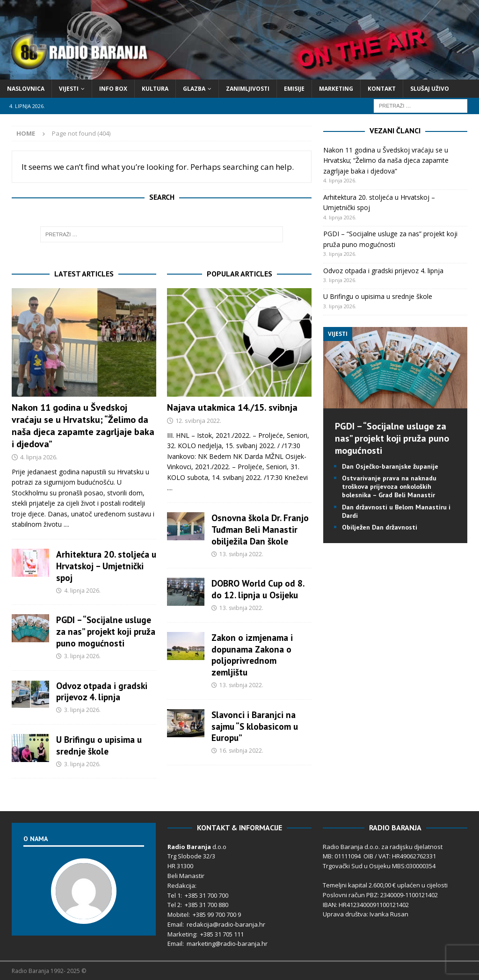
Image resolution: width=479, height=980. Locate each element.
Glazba (194, 89)
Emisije (294, 89)
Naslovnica (26, 89)
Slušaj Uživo (430, 89)
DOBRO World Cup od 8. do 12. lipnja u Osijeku (258, 589)
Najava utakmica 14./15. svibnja (232, 407)
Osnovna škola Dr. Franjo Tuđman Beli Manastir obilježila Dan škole (260, 529)
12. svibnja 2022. (198, 421)
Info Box (113, 89)
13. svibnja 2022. (241, 554)
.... (66, 524)
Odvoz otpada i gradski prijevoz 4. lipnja (102, 691)
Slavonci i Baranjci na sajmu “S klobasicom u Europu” (255, 726)
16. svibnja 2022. (241, 751)
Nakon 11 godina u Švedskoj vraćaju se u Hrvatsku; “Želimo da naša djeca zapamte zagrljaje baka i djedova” (83, 426)
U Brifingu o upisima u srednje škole (99, 745)
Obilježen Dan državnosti (380, 527)
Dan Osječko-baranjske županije (390, 466)
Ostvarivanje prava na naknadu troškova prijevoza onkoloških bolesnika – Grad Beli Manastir (389, 486)
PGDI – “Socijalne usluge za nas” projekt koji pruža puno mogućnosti (106, 631)
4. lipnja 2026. (39, 457)
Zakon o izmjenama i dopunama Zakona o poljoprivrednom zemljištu (252, 655)
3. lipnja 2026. (82, 656)
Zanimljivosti (248, 89)
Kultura (155, 89)
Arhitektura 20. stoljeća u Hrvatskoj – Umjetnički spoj (106, 566)
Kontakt (382, 89)
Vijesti (69, 89)
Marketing (336, 89)
